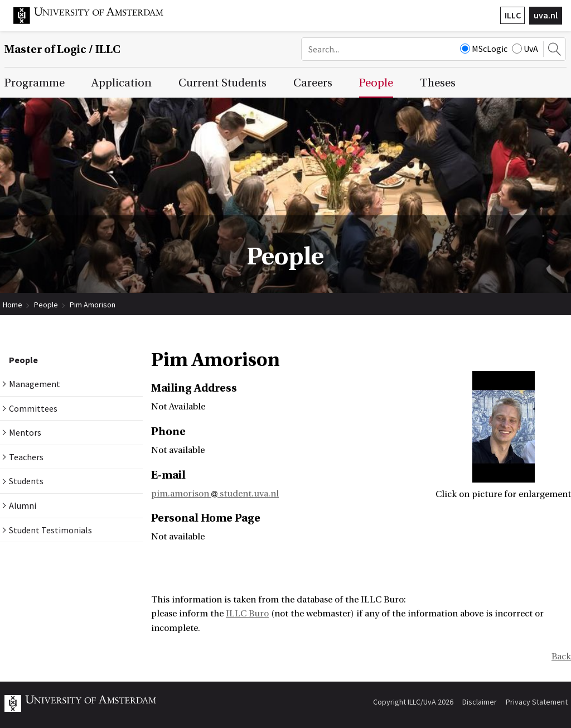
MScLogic (484, 49)
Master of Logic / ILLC (62, 49)
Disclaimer (480, 702)
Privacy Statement (537, 702)
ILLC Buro (247, 614)
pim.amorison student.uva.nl (215, 494)
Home (13, 305)
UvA (525, 49)
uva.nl (546, 15)
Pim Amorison (93, 305)
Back (561, 657)
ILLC (513, 15)
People (46, 305)
